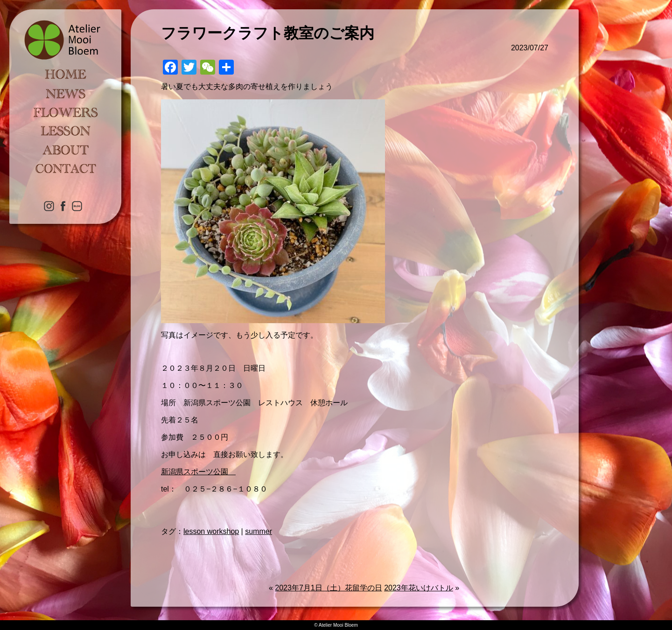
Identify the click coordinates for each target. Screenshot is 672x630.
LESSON (65, 131)
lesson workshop (211, 531)
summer (259, 531)
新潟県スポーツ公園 (198, 472)
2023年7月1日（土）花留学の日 (328, 588)
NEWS (65, 93)
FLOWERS (65, 112)
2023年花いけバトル (419, 588)
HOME (65, 75)
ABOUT (65, 149)
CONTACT (65, 168)
